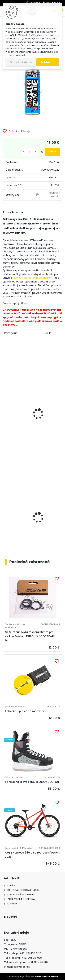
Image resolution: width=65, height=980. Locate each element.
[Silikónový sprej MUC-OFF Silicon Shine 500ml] (32, 88)
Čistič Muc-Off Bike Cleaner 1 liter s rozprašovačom (28, 438)
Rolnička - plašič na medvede (25, 711)
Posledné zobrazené (30, 562)
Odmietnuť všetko (21, 62)
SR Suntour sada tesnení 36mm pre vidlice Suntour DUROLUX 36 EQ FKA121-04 (31, 636)
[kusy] (30, 152)
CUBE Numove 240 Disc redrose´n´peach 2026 (32, 855)
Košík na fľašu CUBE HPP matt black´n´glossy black (31, 536)
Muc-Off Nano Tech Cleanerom (33, 278)
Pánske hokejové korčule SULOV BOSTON (32, 782)
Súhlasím (48, 62)
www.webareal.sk (47, 977)
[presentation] (4, 409)
